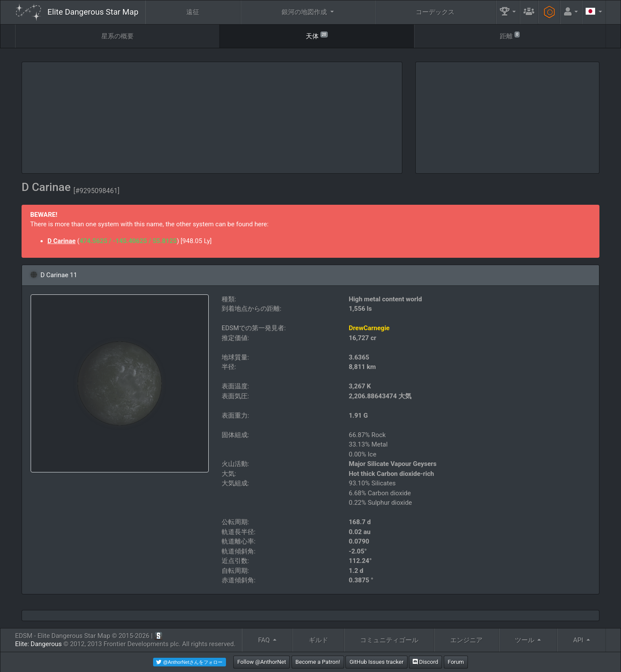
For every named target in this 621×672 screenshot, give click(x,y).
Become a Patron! (318, 662)
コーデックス (435, 12)
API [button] (579, 640)
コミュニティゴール (389, 640)
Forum (456, 662)
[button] (508, 12)
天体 (317, 36)
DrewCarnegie (369, 328)
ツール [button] (525, 640)
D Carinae (61, 241)
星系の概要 (118, 36)
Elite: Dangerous (38, 644)
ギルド (318, 640)
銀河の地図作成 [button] (305, 12)
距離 (510, 36)
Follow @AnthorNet (262, 662)
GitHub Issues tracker (376, 662)
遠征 (193, 12)
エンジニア (466, 640)
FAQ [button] (265, 640)
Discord (425, 662)
